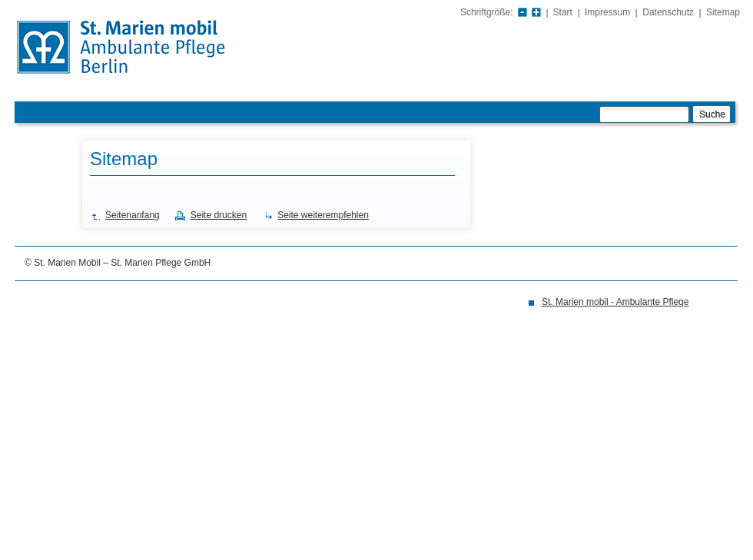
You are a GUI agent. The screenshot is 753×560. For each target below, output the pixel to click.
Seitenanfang (133, 215)
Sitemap (723, 12)
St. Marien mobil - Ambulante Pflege (615, 302)
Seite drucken (219, 215)
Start (563, 12)
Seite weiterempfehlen (323, 215)
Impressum (607, 12)
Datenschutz (668, 12)
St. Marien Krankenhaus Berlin (150, 48)
